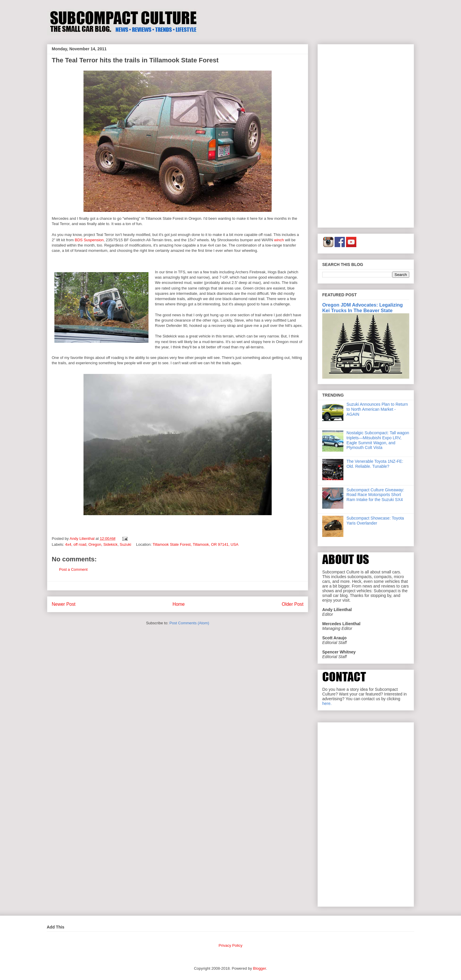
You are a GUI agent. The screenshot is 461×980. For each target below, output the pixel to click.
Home (179, 604)
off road (80, 544)
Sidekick (110, 544)
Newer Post (64, 604)
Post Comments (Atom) (189, 623)
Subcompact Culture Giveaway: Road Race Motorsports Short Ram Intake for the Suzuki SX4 (375, 495)
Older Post (293, 604)
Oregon (95, 544)
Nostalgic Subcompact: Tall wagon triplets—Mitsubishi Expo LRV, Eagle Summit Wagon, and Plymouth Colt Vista (378, 440)
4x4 (68, 544)
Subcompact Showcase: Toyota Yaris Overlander (375, 521)
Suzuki (125, 544)
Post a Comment (73, 569)
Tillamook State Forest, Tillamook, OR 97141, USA (196, 544)
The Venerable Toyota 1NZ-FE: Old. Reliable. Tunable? (375, 464)
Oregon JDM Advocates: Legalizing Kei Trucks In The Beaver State (363, 308)
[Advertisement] (366, 135)
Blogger (260, 968)
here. (327, 703)
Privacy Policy (231, 945)
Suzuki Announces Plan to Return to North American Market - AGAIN (377, 409)
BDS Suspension (89, 240)
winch (279, 240)
